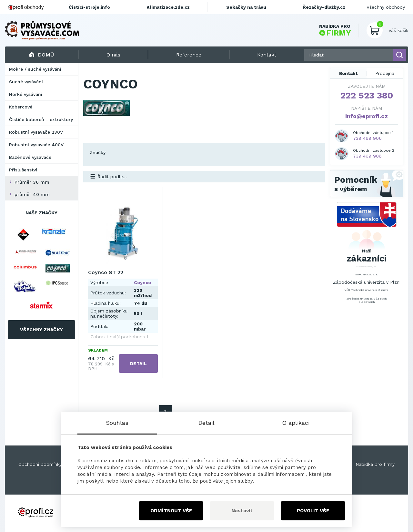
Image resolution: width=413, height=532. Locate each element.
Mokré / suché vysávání (35, 69)
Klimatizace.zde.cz (168, 7)
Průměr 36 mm (32, 182)
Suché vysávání (26, 82)
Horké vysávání (26, 94)
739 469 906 (367, 138)
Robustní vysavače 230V (36, 132)
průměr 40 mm (32, 194)
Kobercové (21, 107)
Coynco (142, 282)
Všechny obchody (386, 7)
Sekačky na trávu (246, 7)
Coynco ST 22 (106, 272)
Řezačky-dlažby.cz (324, 7)
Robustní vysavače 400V (36, 145)
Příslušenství (23, 170)
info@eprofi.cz (367, 116)
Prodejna (385, 73)
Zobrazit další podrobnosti (119, 337)
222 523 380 (367, 96)
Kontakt (348, 73)
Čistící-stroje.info (89, 7)
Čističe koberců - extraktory (41, 119)
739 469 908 (367, 156)
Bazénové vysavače (30, 157)
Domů (41, 55)
